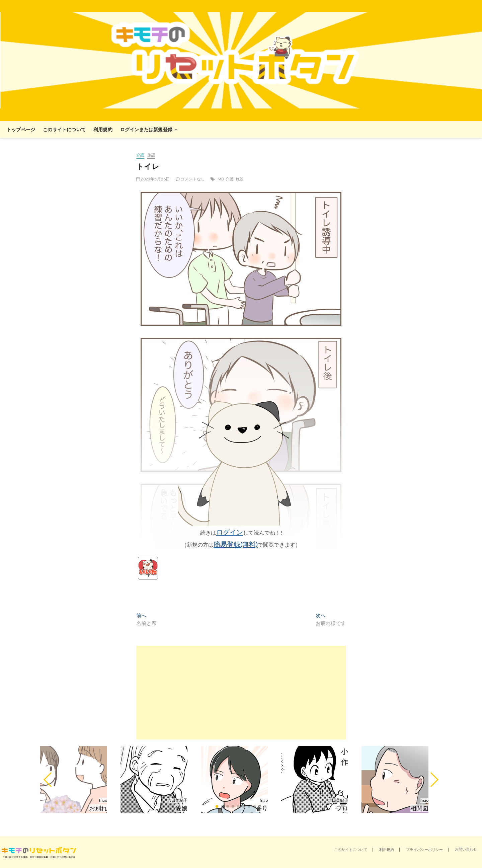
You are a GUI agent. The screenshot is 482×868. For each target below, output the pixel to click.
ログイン (230, 532)
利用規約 (103, 129)
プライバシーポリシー (424, 849)
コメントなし (190, 179)
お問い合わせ (466, 849)
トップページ (21, 129)
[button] (48, 780)
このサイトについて (64, 129)
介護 (140, 155)
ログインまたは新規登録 (146, 129)
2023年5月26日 (153, 179)
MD (221, 179)
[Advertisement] (241, 693)
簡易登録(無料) (236, 544)
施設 (151, 155)
